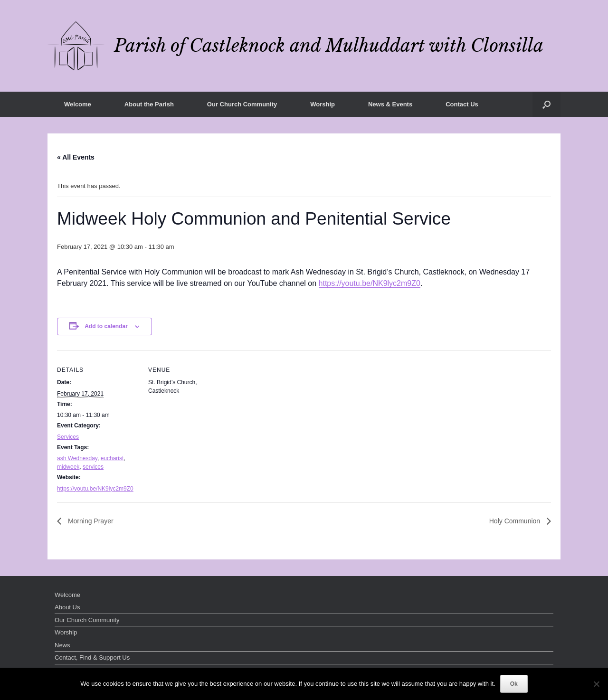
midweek (68, 467)
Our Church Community (242, 104)
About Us (67, 607)
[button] (546, 104)
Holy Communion (516, 521)
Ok (514, 684)
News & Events (390, 104)
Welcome (78, 104)
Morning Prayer (90, 521)
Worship (323, 104)
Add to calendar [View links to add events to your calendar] (106, 326)
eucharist (112, 458)
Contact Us (462, 104)
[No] (596, 684)
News (62, 645)
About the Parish (149, 104)
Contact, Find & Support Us (92, 657)
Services (68, 437)
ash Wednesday (77, 458)
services (93, 467)
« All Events (76, 157)
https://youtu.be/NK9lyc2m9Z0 (370, 283)
